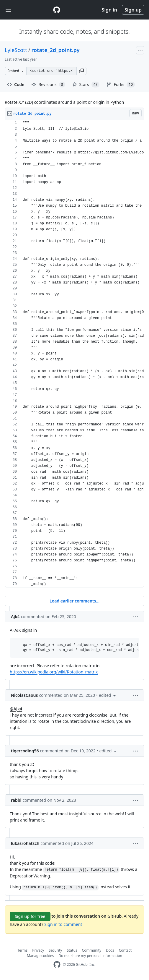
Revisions (48, 85)
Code (16, 84)
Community (92, 950)
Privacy (38, 950)
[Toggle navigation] (8, 10)
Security (55, 950)
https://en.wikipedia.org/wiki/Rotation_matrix (54, 672)
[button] (81, 71)
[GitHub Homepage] (57, 964)
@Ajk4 (16, 709)
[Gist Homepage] (57, 10)
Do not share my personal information (90, 956)
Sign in (109, 10)
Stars (86, 85)
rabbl (16, 800)
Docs (110, 950)
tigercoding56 (25, 751)
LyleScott (16, 50)
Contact (125, 950)
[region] (74, 354)
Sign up (133, 10)
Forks (121, 85)
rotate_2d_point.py (56, 50)
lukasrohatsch (25, 843)
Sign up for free (30, 916)
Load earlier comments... (74, 601)
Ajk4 (15, 617)
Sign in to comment (63, 924)
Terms (23, 950)
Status (72, 950)
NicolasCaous (24, 695)
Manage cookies (40, 956)
